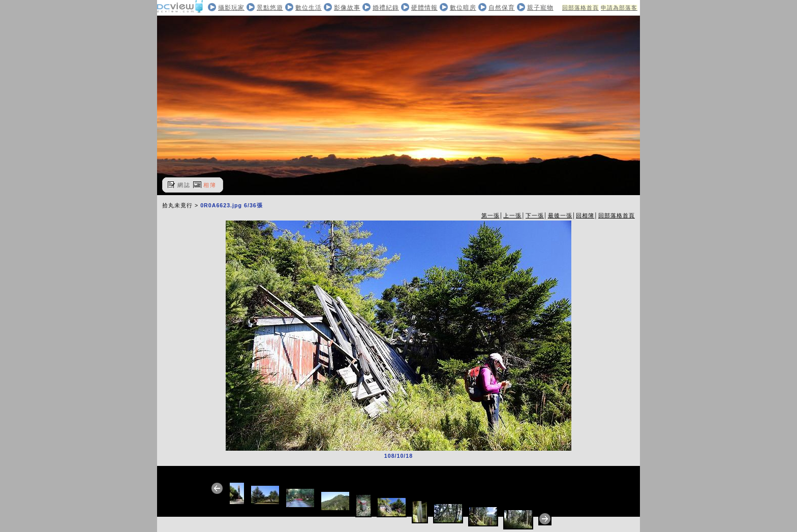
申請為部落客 (619, 8)
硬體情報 (424, 8)
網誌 (184, 185)
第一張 (491, 215)
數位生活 (309, 8)
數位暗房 (463, 8)
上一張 (512, 215)
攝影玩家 (231, 8)
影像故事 (347, 8)
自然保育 (502, 8)
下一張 (535, 215)
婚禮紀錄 (386, 8)
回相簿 (585, 215)
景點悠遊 (270, 8)
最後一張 (560, 215)
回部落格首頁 (580, 8)
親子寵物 (540, 8)
